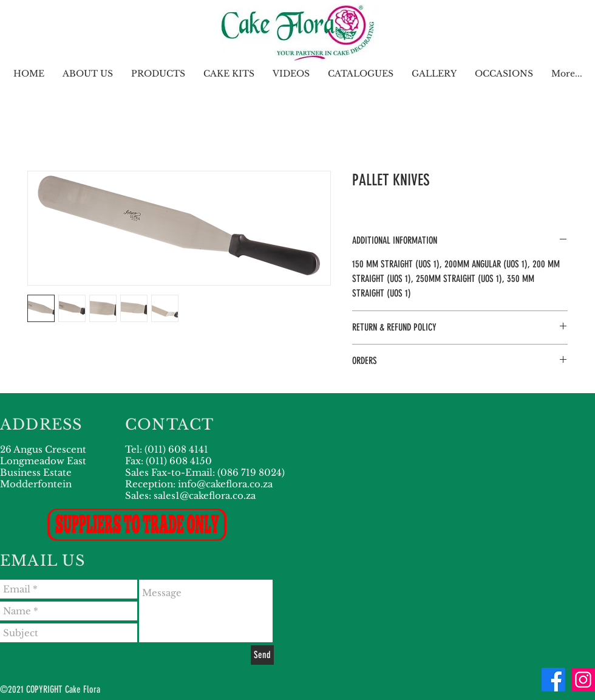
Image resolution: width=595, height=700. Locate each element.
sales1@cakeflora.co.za (205, 496)
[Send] (262, 655)
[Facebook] (553, 680)
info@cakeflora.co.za (225, 484)
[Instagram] (583, 680)
